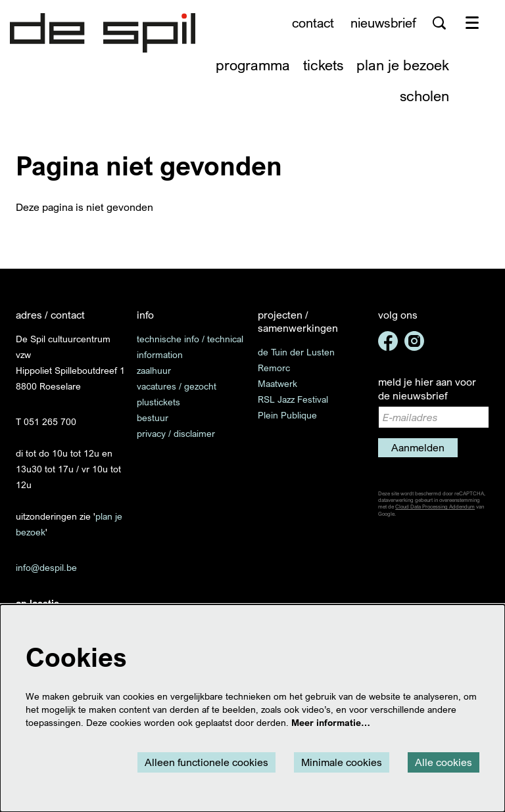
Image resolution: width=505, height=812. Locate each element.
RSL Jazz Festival (293, 399)
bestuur (153, 417)
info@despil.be (46, 567)
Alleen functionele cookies (206, 762)
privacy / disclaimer (176, 433)
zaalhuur (154, 370)
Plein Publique (287, 415)
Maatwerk (277, 383)
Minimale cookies (342, 762)
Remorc (274, 368)
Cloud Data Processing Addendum (435, 507)
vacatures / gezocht (177, 386)
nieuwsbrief (383, 23)
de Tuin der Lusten (296, 352)
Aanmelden (418, 447)
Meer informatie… (331, 722)
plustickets (158, 402)
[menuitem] (253, 65)
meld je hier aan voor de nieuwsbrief (427, 389)
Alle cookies (444, 762)
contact (313, 23)
